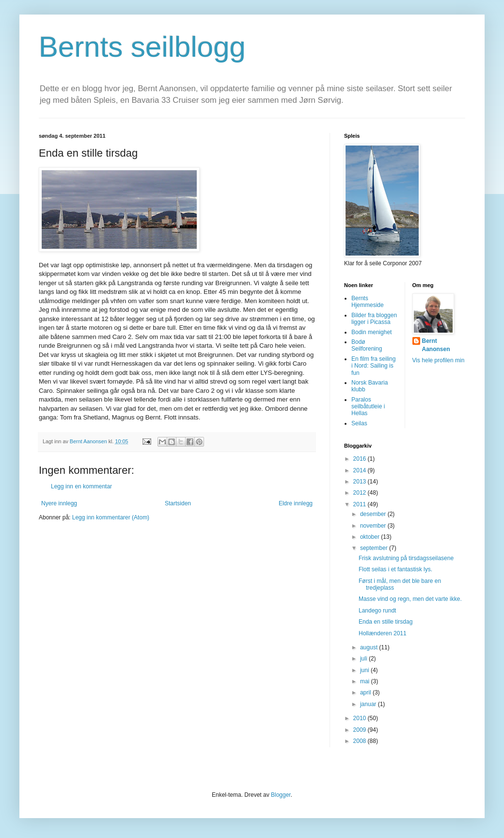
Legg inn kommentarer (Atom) (111, 517)
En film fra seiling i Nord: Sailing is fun (373, 366)
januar (369, 704)
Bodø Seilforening (367, 345)
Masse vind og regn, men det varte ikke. (410, 599)
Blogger (281, 795)
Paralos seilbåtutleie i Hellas (368, 407)
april (366, 693)
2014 (361, 470)
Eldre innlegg (296, 503)
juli (364, 659)
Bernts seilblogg (142, 47)
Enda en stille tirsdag (386, 622)
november (374, 526)
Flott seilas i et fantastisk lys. (395, 569)
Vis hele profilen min (439, 360)
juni (365, 670)
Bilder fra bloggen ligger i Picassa (374, 319)
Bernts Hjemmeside (368, 302)
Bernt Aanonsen (436, 345)
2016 (361, 459)
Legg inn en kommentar (81, 486)
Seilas (359, 423)
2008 (361, 741)
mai (366, 681)
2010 (361, 718)
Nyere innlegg (59, 503)
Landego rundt (377, 611)
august (370, 647)
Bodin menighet (371, 332)
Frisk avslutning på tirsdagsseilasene (406, 558)
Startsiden (178, 503)
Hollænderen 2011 (383, 633)
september (375, 548)
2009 (361, 730)
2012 (361, 493)
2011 (361, 504)
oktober (370, 537)
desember (374, 514)
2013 (361, 482)
